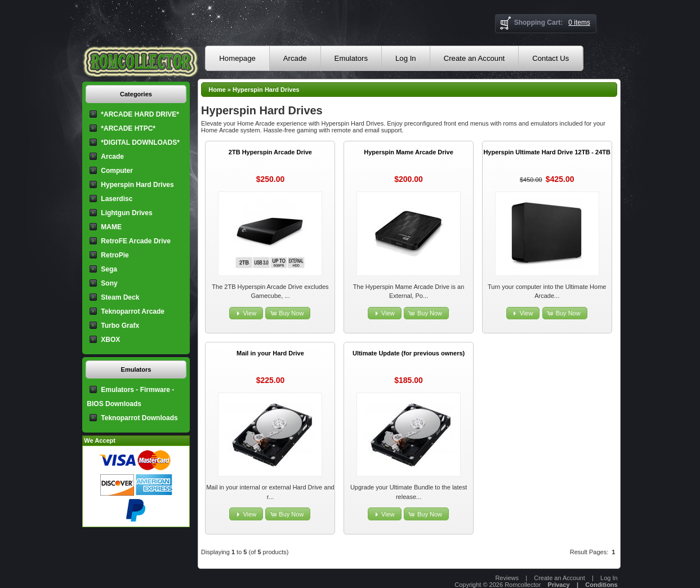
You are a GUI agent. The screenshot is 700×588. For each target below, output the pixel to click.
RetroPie (115, 255)
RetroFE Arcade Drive (136, 241)
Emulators (351, 58)
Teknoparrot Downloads (139, 418)
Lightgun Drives (126, 213)
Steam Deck (120, 297)
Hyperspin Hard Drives (266, 90)
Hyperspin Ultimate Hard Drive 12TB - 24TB (547, 152)
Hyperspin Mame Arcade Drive (409, 152)
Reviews (507, 578)
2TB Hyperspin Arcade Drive (270, 152)
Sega (109, 269)
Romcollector (523, 585)
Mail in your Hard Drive (270, 353)
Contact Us (550, 58)
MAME (111, 227)
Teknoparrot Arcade (133, 311)
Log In (406, 58)
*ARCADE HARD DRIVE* (140, 114)
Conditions (601, 585)
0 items (579, 23)
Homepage (237, 58)
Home (217, 90)
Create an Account (474, 58)
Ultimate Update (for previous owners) (409, 353)
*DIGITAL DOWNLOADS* (140, 142)
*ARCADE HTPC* (128, 128)
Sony (109, 283)
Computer (117, 171)
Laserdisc (117, 199)
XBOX (110, 340)
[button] (246, 313)
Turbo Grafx (120, 326)
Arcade (295, 58)
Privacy (559, 585)
